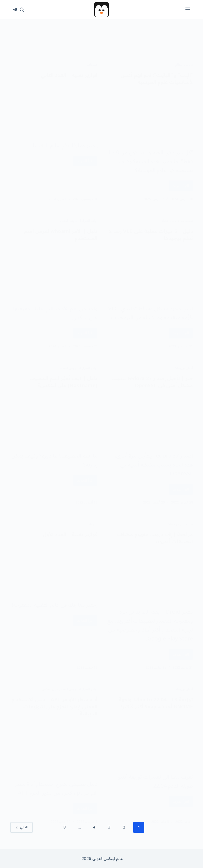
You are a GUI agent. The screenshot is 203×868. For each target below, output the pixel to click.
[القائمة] (188, 9)
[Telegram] (15, 10)
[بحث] (22, 10)
